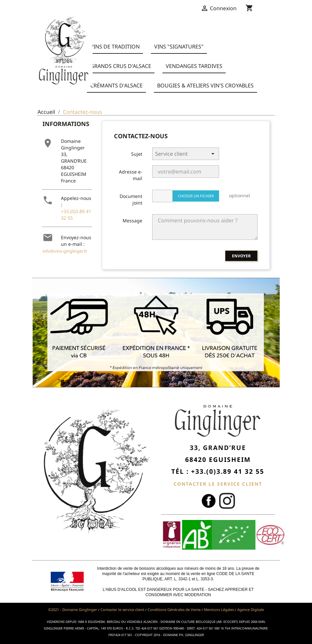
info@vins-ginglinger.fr (65, 251)
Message (132, 221)
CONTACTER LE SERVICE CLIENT (218, 484)
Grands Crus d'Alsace (121, 66)
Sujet (137, 154)
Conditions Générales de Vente (174, 610)
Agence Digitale (251, 610)
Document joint (131, 199)
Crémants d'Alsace (116, 85)
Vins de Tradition (115, 47)
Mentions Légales (219, 610)
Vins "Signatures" (179, 47)
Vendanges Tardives (194, 66)
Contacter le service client (122, 610)
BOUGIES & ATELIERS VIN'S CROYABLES (205, 85)
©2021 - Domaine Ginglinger (73, 610)
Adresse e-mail (131, 175)
